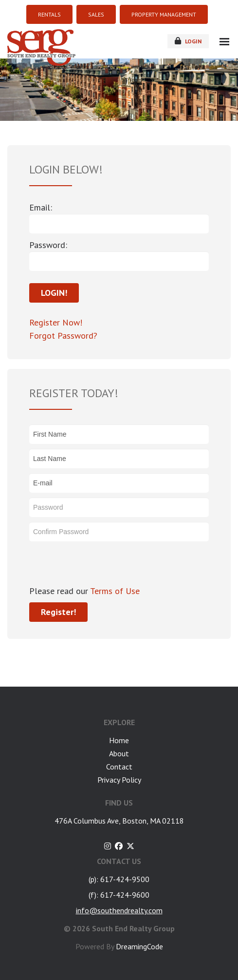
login (188, 41)
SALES (96, 14)
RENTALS (49, 14)
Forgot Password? (63, 336)
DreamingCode (139, 946)
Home (119, 740)
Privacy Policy (119, 780)
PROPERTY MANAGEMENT (164, 14)
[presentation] (103, 565)
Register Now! (56, 322)
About (119, 753)
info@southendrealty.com (119, 910)
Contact (119, 767)
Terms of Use (114, 591)
